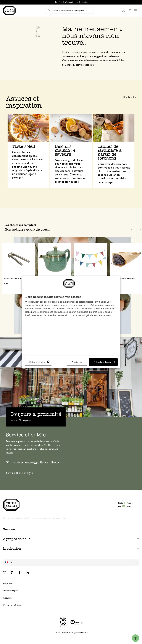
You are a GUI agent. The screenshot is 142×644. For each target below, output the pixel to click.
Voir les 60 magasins (21, 420)
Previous (132, 229)
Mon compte (123, 11)
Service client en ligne (19, 473)
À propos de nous (17, 539)
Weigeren (77, 362)
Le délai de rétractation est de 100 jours (72, 2)
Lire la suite (129, 97)
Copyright (8, 598)
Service (9, 529)
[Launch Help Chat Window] (136, 638)
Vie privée (8, 583)
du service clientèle (83, 65)
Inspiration (12, 549)
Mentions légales (10, 591)
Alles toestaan (105, 362)
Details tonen (39, 362)
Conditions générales (13, 605)
